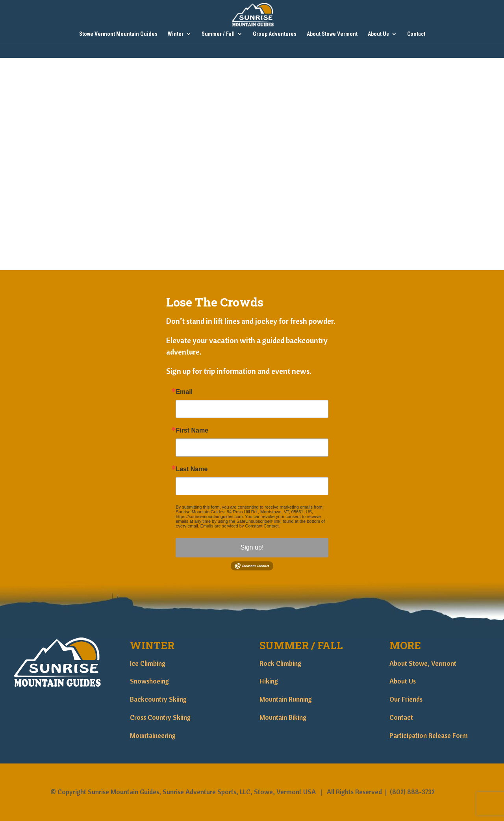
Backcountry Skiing (158, 699)
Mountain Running (286, 699)
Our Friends (406, 699)
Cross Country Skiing (160, 717)
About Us (378, 34)
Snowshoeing (149, 681)
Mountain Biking (283, 717)
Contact (416, 34)
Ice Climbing (148, 663)
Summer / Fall (218, 34)
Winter (176, 34)
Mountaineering (153, 735)
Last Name (192, 469)
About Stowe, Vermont (423, 663)
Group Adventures (275, 34)
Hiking (269, 681)
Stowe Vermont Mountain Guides (118, 34)
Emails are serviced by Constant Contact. (240, 526)
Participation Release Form (429, 735)
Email (184, 392)
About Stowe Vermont (332, 34)
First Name (192, 431)
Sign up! (252, 547)
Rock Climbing (280, 663)
